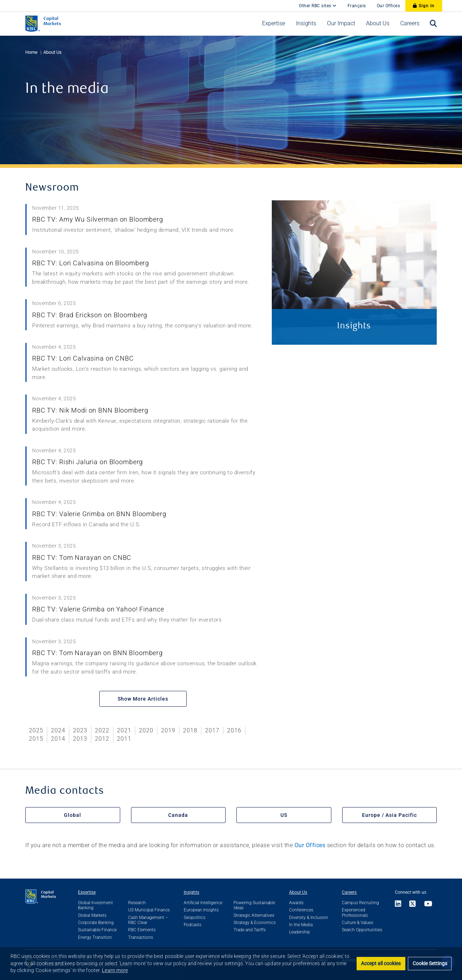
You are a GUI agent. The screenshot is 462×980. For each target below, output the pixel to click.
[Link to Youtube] (428, 904)
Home (31, 52)
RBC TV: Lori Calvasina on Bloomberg (91, 263)
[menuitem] (274, 23)
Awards (296, 903)
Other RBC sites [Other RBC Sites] (318, 6)
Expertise (87, 892)
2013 (80, 739)
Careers (349, 892)
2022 (102, 730)
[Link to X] (413, 904)
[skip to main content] (288, 2)
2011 (124, 739)
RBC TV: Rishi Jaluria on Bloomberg (88, 462)
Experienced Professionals (355, 913)
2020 (146, 730)
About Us (53, 52)
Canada (178, 815)
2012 (102, 739)
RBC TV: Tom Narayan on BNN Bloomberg (97, 653)
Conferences (301, 910)
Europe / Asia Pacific (389, 815)
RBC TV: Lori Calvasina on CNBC (83, 358)
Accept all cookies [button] (381, 964)
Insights (191, 892)
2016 (234, 730)
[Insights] (306, 23)
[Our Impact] (341, 23)
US (284, 815)
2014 (58, 739)
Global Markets (92, 915)
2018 (190, 730)
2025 (36, 730)
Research (137, 903)
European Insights (201, 910)
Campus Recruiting (360, 903)
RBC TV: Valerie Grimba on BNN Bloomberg (99, 514)
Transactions (141, 937)
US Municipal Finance (149, 910)
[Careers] (410, 23)
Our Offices (389, 6)
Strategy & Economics (255, 923)
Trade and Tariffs (250, 930)
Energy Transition (95, 937)
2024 (58, 730)
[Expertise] (274, 23)
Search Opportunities (362, 930)
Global (73, 815)
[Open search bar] (433, 24)
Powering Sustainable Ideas (254, 905)
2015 (36, 739)
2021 (124, 730)
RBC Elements (142, 930)
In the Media (301, 925)
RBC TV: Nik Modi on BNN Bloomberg (90, 410)
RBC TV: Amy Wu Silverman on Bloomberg (98, 219)
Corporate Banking (96, 923)
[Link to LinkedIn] (400, 904)
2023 (80, 730)
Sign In (424, 6)
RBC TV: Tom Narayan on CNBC (82, 557)
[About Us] (378, 23)
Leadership (300, 932)
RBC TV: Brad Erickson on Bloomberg (90, 315)
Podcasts (193, 925)
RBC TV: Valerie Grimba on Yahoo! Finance (98, 609)
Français (357, 6)
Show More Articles (143, 699)
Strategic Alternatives (254, 915)
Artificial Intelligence (203, 903)
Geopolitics (195, 918)
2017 (212, 730)
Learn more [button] (115, 970)
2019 (168, 730)
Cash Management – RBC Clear (148, 920)
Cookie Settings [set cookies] (430, 964)
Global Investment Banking (95, 905)
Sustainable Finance (97, 930)
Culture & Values (358, 923)
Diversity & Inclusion (309, 918)
